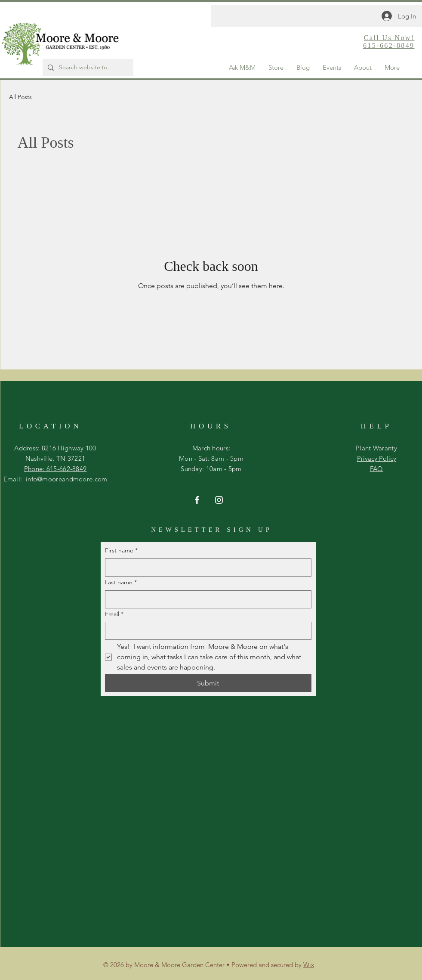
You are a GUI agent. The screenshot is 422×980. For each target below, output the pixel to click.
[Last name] (206, 599)
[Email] (206, 631)
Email (114, 614)
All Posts (20, 97)
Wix (309, 965)
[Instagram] (219, 500)
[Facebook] (197, 500)
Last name (121, 583)
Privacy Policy (377, 458)
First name (121, 551)
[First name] (206, 568)
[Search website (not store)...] (87, 68)
